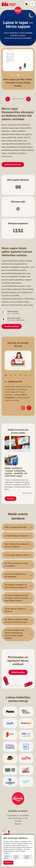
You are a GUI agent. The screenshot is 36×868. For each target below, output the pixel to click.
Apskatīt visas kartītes (13, 164)
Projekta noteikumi (12, 326)
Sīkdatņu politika (16, 857)
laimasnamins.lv (11, 389)
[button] (8, 99)
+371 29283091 (24, 816)
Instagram (18, 824)
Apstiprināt (8, 863)
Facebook (18, 821)
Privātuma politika (7, 857)
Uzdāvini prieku (18, 672)
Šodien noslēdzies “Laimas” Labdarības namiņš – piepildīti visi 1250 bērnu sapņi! (16, 472)
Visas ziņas (11, 499)
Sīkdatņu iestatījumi (28, 857)
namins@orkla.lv (13, 816)
